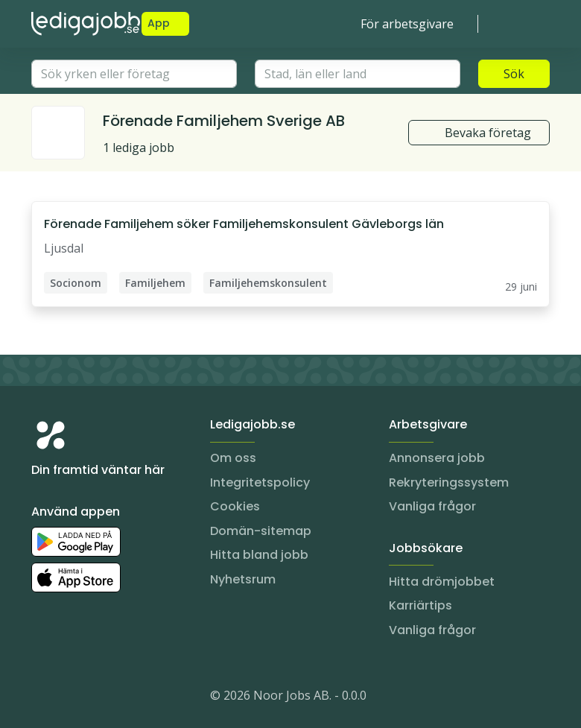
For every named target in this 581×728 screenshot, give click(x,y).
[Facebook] (103, 698)
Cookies (235, 506)
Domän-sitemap (261, 531)
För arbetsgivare (407, 24)
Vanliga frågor (432, 506)
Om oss (233, 458)
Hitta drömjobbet (442, 582)
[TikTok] (133, 698)
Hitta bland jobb (259, 555)
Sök (514, 74)
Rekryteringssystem (449, 482)
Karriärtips (420, 605)
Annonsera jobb (437, 458)
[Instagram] (43, 698)
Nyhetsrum (243, 579)
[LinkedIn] (73, 698)
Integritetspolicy (260, 482)
